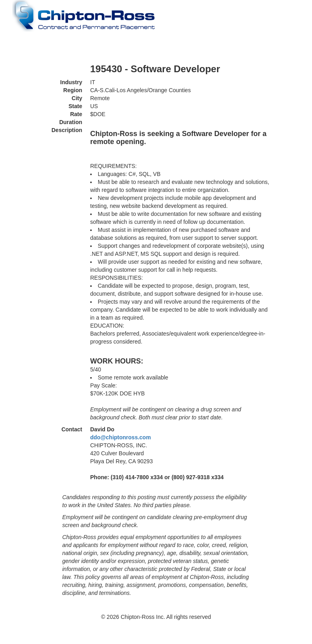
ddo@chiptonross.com (120, 437)
